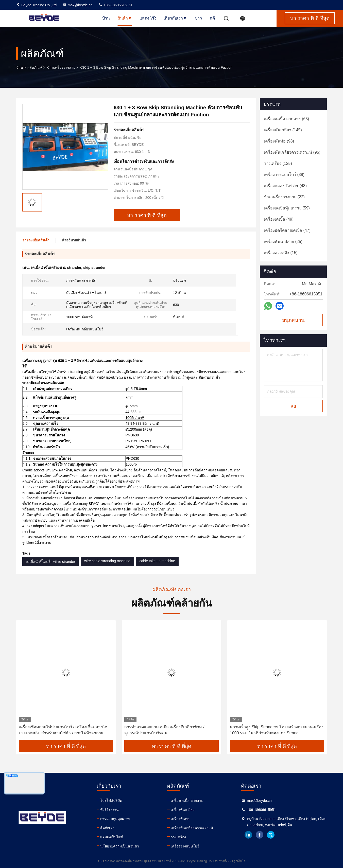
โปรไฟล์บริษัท (111, 801)
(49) (279, 219)
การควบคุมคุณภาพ (115, 819)
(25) (283, 242)
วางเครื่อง (178, 837)
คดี (212, 18)
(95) (292, 152)
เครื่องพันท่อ (180, 819)
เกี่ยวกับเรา (175, 18)
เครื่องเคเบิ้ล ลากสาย (187, 801)
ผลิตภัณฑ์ (35, 67)
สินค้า (125, 18)
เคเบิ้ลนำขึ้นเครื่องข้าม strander (50, 562)
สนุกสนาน (293, 320)
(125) (278, 163)
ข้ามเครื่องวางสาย (61, 67)
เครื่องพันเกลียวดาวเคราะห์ (192, 828)
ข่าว (198, 18)
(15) (281, 253)
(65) (286, 119)
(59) (287, 208)
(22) (284, 197)
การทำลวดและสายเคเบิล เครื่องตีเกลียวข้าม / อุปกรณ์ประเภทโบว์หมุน (164, 730)
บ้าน (106, 18)
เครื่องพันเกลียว (183, 810)
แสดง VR (148, 18)
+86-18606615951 (115, 5)
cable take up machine (157, 561)
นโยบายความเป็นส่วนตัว (120, 846)
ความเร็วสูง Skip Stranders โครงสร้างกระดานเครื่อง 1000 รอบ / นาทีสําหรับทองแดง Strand (277, 730)
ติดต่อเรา (107, 828)
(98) (279, 141)
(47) (287, 230)
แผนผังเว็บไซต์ (112, 837)
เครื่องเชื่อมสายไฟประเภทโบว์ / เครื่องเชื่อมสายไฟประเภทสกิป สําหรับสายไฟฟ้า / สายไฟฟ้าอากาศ (63, 730)
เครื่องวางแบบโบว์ (185, 846)
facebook (260, 835)
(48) (285, 186)
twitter (271, 835)
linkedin (248, 835)
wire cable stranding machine (107, 561)
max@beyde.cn (78, 5)
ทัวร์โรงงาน (109, 810)
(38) (284, 175)
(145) (283, 130)
